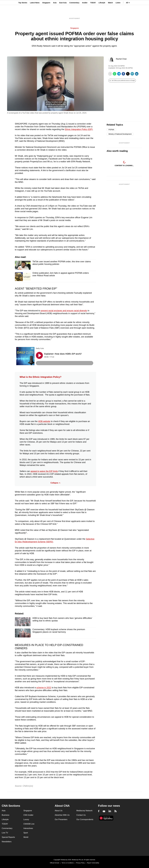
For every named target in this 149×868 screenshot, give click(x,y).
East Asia (63, 13)
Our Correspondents (85, 819)
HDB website (44, 421)
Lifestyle (102, 13)
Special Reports (8, 837)
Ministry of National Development (120, 134)
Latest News (35, 13)
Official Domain (55, 863)
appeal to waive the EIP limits (44, 471)
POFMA (111, 130)
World (26, 837)
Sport (26, 833)
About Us (59, 811)
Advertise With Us (62, 815)
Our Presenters (61, 819)
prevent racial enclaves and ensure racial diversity (64, 311)
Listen (118, 13)
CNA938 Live (29, 824)
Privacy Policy (80, 863)
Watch (110, 13)
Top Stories (23, 13)
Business (6, 815)
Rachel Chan (121, 59)
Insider (85, 13)
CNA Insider (28, 815)
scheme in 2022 (44, 688)
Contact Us (81, 815)
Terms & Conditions (68, 863)
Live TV (5, 833)
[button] (122, 81)
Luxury (26, 819)
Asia (55, 13)
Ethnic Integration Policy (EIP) (79, 129)
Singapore (46, 13)
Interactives (28, 828)
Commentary (74, 13)
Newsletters (7, 842)
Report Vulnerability (93, 863)
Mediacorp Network (84, 811)
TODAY (93, 13)
